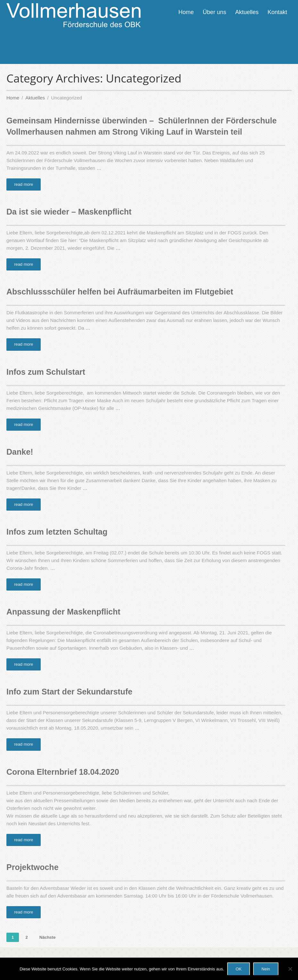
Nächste (48, 937)
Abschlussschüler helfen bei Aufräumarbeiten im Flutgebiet (120, 292)
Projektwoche (33, 867)
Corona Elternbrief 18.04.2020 (63, 772)
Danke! (20, 452)
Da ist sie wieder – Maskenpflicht (69, 212)
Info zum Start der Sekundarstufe (69, 692)
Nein (266, 969)
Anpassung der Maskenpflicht (63, 612)
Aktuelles (247, 12)
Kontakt (277, 12)
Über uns (215, 12)
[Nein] (290, 969)
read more (24, 184)
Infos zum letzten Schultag (57, 532)
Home (186, 12)
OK (239, 969)
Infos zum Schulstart (46, 372)
